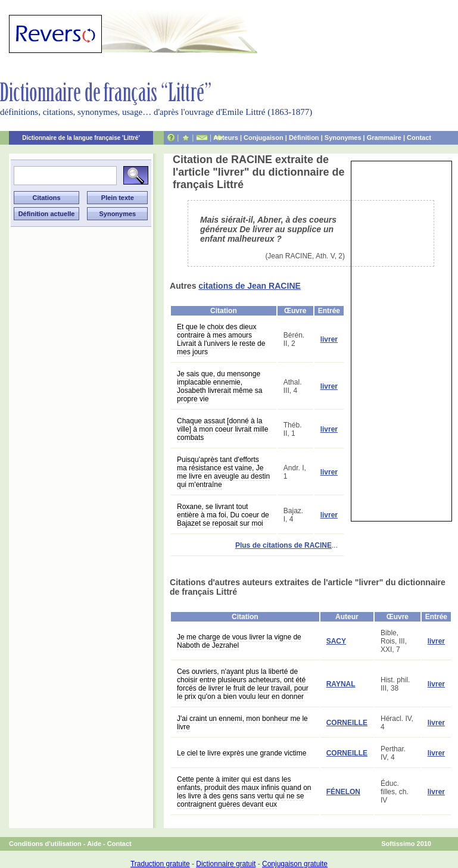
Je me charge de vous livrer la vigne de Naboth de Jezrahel (239, 641)
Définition (304, 138)
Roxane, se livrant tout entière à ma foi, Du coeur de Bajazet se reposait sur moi (223, 515)
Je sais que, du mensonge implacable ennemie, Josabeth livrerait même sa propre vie (219, 386)
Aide (94, 844)
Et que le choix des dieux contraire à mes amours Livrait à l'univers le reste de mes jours (221, 339)
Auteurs (226, 138)
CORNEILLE (347, 723)
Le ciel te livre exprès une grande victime (242, 753)
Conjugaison (264, 138)
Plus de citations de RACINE (283, 545)
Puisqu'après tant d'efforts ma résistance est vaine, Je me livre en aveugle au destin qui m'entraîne (223, 472)
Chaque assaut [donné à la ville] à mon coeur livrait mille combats (222, 429)
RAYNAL (341, 684)
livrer (329, 339)
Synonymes (343, 138)
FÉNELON (343, 792)
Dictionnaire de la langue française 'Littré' (81, 138)
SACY (336, 641)
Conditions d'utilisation (45, 844)
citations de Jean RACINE (250, 286)
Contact (419, 138)
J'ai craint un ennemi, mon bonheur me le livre (242, 723)
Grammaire (384, 138)
